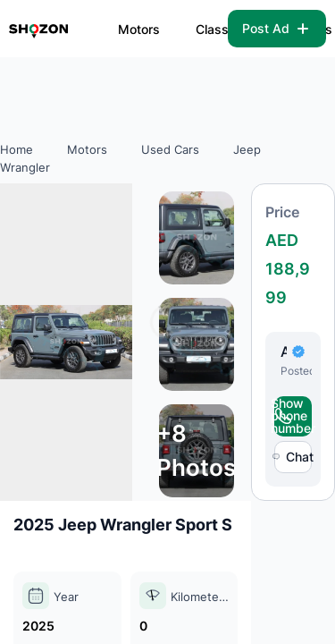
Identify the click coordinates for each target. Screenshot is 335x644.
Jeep (247, 149)
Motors (139, 29)
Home (17, 149)
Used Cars (170, 149)
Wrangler (25, 167)
